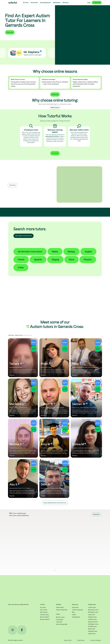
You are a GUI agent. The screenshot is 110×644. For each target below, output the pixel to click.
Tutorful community (77, 610)
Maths (55, 252)
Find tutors (11, 335)
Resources (66, 3)
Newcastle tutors (93, 622)
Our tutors (26, 3)
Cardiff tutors (92, 634)
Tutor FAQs (59, 622)
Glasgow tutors (92, 617)
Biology (71, 252)
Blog (73, 612)
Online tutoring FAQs (62, 610)
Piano (71, 260)
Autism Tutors (19, 335)
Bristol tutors (92, 629)
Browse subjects (45, 617)
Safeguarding (76, 617)
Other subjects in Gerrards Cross (24, 236)
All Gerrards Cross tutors (30, 252)
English (88, 252)
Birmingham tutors (93, 612)
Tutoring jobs (60, 620)
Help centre (75, 607)
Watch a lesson (55, 108)
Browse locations (45, 619)
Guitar (21, 267)
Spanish (38, 260)
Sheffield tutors (92, 627)
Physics (88, 260)
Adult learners (57, 3)
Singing (55, 260)
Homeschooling (44, 615)
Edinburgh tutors (93, 631)
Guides (74, 615)
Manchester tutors (93, 610)
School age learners (45, 3)
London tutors (92, 607)
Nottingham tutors (93, 624)
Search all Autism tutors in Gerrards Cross (55, 503)
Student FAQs (60, 607)
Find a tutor (10, 32)
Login (89, 3)
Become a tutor (60, 617)
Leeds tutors (92, 615)
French (21, 260)
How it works (34, 3)
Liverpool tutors (92, 619)
